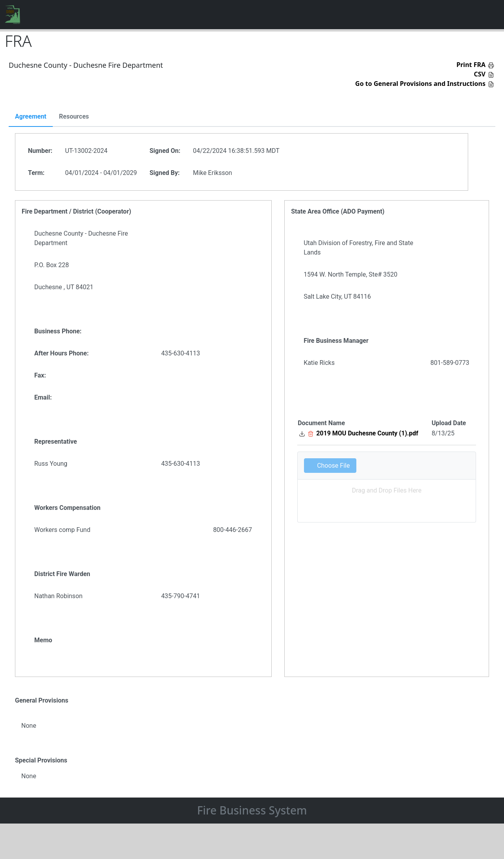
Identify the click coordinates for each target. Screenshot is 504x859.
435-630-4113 (181, 353)
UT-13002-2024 (86, 151)
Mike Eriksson (212, 173)
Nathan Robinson (58, 596)
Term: (36, 173)
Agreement (31, 117)
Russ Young (51, 464)
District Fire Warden (62, 574)
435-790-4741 (181, 596)
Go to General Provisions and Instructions (420, 84)
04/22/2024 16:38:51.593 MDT (236, 151)
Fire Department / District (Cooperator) (76, 211)
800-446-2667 (233, 530)
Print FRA (471, 65)
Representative (56, 442)
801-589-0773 (450, 363)
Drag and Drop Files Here (387, 490)
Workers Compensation (67, 508)
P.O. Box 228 (52, 265)
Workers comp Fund (62, 530)
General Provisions (42, 700)
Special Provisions (41, 760)
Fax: (40, 375)
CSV (480, 74)
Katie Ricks (319, 363)
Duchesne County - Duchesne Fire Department (81, 238)
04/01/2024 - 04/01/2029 (101, 173)
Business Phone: (58, 331)
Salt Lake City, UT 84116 (337, 297)
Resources (74, 117)
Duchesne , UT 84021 (64, 287)
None (29, 726)
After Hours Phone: (61, 353)
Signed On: (165, 151)
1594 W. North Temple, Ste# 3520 (350, 274)
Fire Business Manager (336, 341)
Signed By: (165, 173)
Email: (43, 397)
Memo (43, 640)
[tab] (31, 117)
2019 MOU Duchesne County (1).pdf (367, 433)
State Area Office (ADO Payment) (338, 211)
